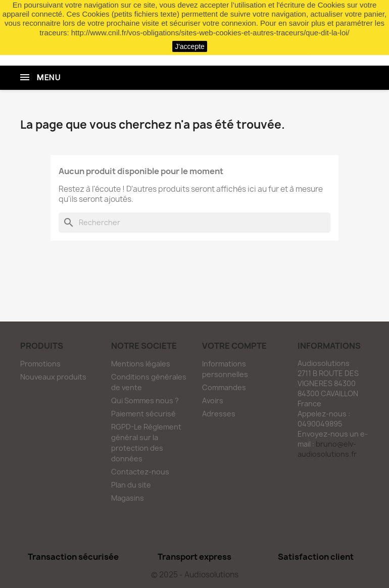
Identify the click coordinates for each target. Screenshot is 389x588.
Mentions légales (141, 364)
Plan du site (131, 485)
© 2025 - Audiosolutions (195, 575)
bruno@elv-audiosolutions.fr (327, 449)
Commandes (224, 387)
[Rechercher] (194, 223)
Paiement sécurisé (143, 414)
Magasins (128, 498)
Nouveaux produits (53, 377)
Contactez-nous (140, 472)
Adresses (219, 414)
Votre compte (234, 346)
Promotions (40, 364)
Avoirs (213, 400)
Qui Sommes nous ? (145, 400)
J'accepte (190, 46)
